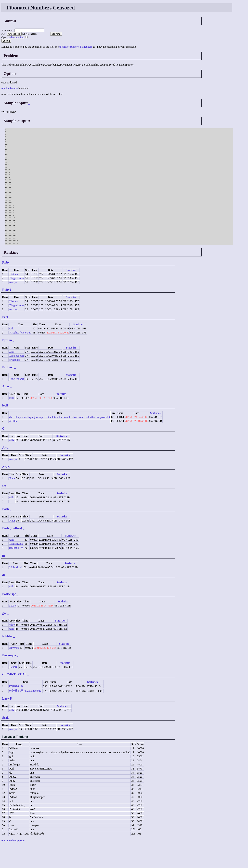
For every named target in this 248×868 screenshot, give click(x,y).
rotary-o (14, 306)
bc (4, 579)
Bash (6, 532)
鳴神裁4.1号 (16, 571)
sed (4, 509)
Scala (6, 741)
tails (12, 352)
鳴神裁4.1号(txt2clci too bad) (26, 714)
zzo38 (12, 629)
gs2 (4, 636)
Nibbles (7, 659)
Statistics (71, 293)
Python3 (8, 390)
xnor (12, 375)
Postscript (9, 617)
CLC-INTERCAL (14, 698)
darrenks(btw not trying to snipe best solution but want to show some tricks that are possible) (60, 440)
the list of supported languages (76, 47)
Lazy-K (7, 722)
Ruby (6, 286)
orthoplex (14, 383)
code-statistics (16, 37)
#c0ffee (13, 444)
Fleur (12, 502)
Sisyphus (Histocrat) (20, 356)
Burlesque (9, 679)
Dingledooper (17, 301)
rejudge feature (9, 88)
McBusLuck (16, 567)
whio (12, 648)
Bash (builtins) (12, 551)
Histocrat (14, 297)
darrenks (14, 671)
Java (5, 471)
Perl (5, 340)
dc (4, 598)
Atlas (6, 410)
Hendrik (14, 690)
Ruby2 (7, 313)
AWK (6, 490)
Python (7, 363)
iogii (5, 429)
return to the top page (13, 864)
